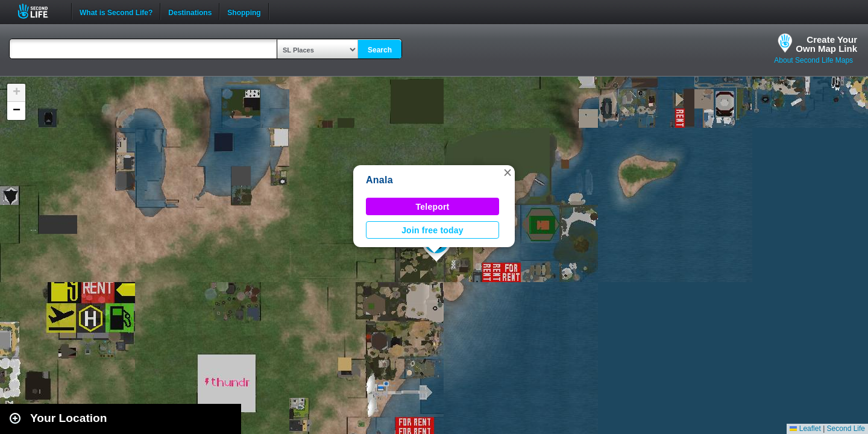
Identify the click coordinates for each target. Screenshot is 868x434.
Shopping (244, 11)
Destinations (190, 11)
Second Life (39, 11)
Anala (379, 180)
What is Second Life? (116, 11)
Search (380, 50)
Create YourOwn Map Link (826, 44)
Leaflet (805, 429)
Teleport (433, 207)
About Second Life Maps (813, 60)
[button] (508, 172)
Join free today (432, 230)
